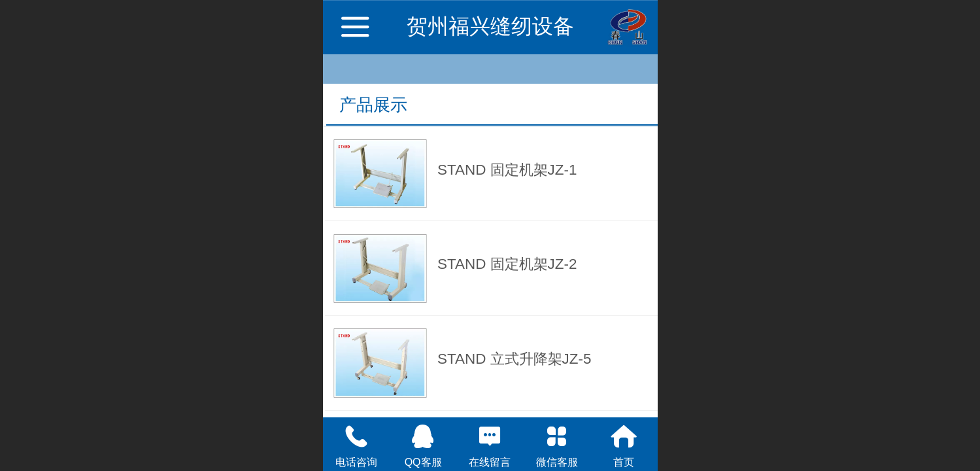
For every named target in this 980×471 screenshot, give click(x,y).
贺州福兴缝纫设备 (490, 26)
